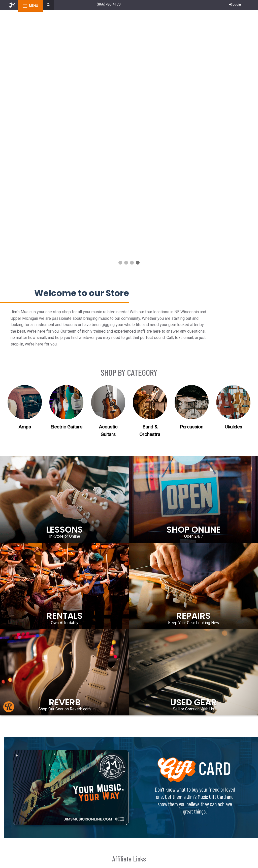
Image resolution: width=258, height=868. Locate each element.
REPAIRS (193, 364)
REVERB (65, 451)
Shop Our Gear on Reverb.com (64, 457)
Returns (75, 799)
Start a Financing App (145, 817)
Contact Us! (54, 734)
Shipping (76, 792)
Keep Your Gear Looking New (194, 371)
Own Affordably (65, 371)
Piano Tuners (138, 792)
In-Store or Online (65, 284)
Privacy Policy (79, 811)
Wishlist (16, 805)
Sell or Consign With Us (193, 457)
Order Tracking (21, 799)
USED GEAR (193, 451)
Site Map (135, 811)
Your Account (20, 811)
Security (76, 817)
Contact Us (19, 792)
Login (235, 4)
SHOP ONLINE (194, 278)
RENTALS (65, 364)
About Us (136, 805)
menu (34, 6)
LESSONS (64, 278)
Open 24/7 (194, 284)
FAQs (74, 805)
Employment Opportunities (148, 799)
